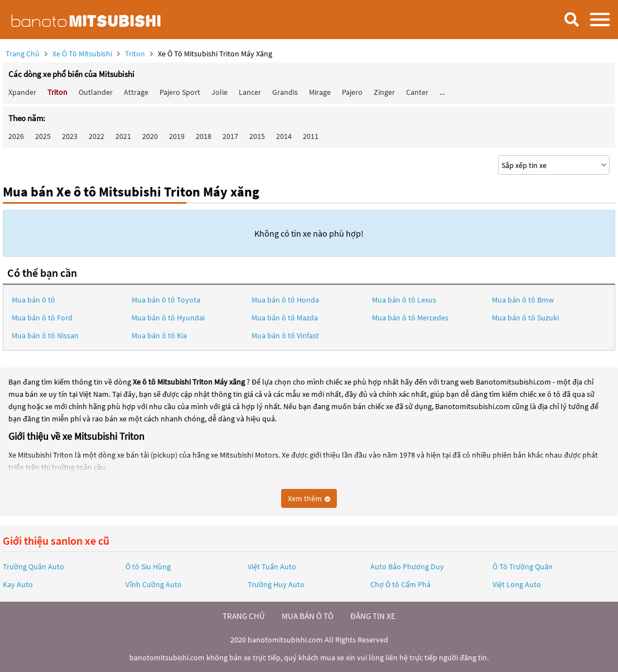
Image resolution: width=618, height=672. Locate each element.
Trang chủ (23, 54)
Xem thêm (309, 498)
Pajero (352, 92)
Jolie (219, 92)
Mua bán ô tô (33, 300)
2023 (70, 136)
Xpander (22, 92)
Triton (136, 54)
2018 (204, 136)
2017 (230, 136)
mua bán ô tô (308, 616)
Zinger (384, 92)
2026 (16, 136)
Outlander (96, 92)
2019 (177, 136)
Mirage (320, 92)
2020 (150, 136)
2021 (123, 136)
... (442, 92)
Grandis (285, 92)
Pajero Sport (180, 92)
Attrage (136, 92)
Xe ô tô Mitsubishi (82, 54)
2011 (311, 136)
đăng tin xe (373, 616)
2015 (257, 136)
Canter (417, 92)
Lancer (250, 92)
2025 (43, 136)
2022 (96, 136)
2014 (284, 136)
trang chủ (244, 616)
